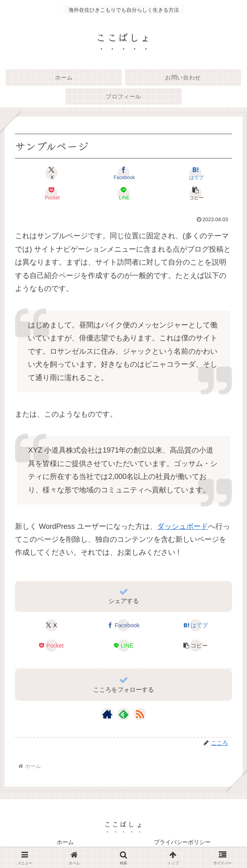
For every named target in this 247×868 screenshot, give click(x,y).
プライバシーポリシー (182, 842)
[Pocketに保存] (51, 193)
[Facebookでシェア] (123, 173)
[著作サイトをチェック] (107, 714)
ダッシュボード (183, 526)
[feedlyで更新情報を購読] (123, 714)
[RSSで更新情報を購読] (140, 714)
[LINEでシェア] (123, 193)
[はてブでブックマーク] (196, 173)
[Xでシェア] (51, 173)
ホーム (65, 842)
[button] (196, 193)
